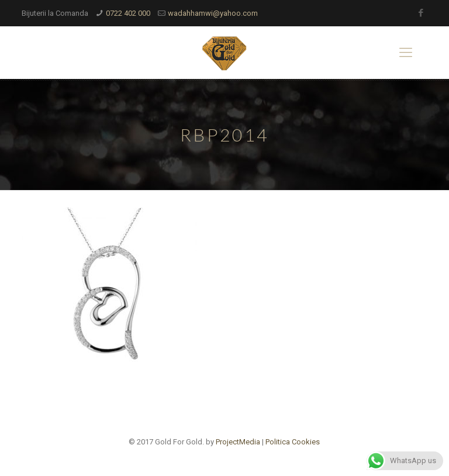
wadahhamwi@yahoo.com (213, 13)
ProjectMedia (238, 442)
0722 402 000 (128, 13)
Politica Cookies (293, 442)
